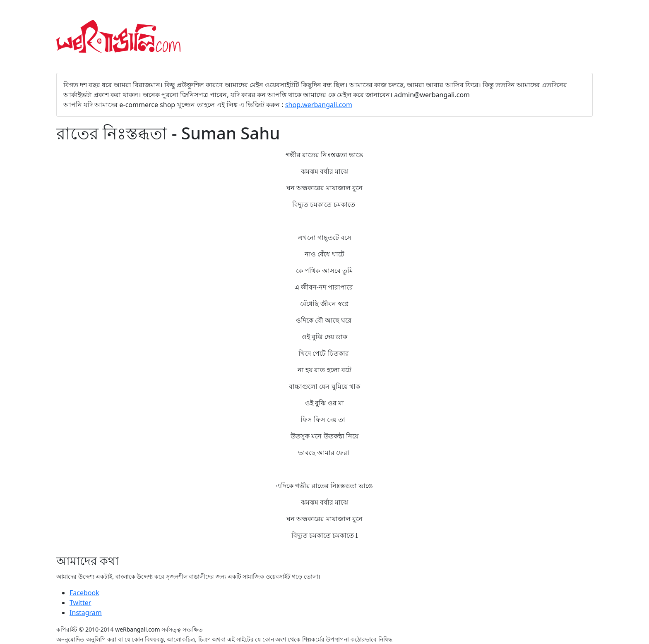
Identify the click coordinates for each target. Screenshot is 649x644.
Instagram (86, 613)
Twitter (80, 603)
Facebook (84, 593)
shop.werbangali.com (319, 105)
